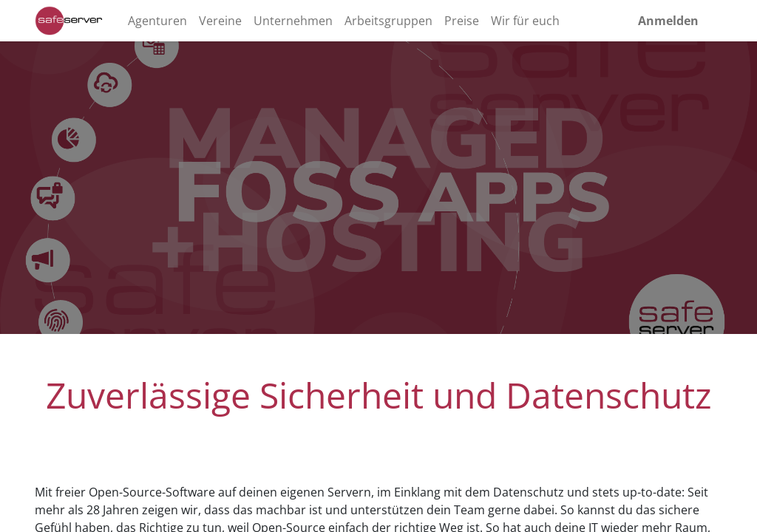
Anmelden (668, 21)
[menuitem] (157, 21)
